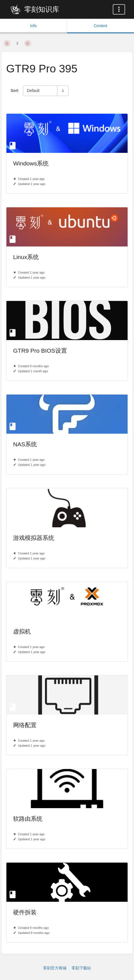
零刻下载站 (81, 968)
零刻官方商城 (55, 968)
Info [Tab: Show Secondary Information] (33, 26)
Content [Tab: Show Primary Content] (100, 26)
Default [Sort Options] (33, 91)
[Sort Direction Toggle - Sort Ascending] (63, 91)
